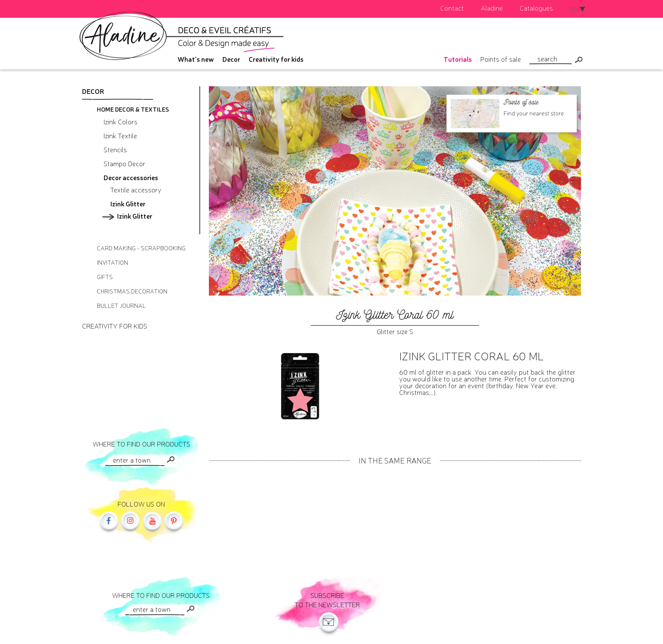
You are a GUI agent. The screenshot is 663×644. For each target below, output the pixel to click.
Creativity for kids (276, 59)
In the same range (395, 460)
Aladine (492, 8)
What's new (196, 59)
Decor (231, 59)
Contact (452, 8)
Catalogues (536, 8)
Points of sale (501, 59)
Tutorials (458, 59)
